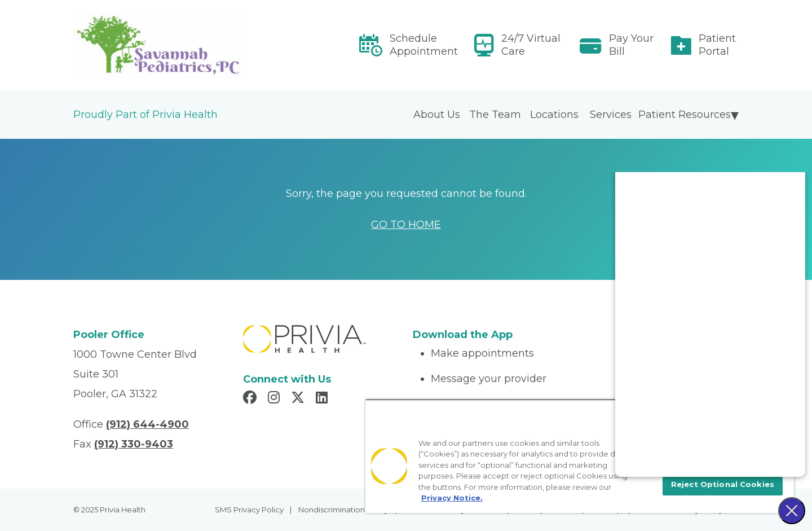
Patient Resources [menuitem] (685, 115)
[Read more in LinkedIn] (323, 399)
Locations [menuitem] (554, 115)
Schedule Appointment (424, 45)
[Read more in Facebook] (251, 399)
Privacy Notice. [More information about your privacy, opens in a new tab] (452, 498)
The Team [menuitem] (495, 115)
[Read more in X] (299, 399)
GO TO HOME (406, 225)
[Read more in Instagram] (275, 399)
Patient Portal (717, 45)
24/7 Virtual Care (531, 45)
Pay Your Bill (631, 45)
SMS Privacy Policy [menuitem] (249, 510)
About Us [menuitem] (437, 115)
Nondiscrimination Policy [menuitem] (343, 510)
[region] (580, 456)
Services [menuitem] (611, 115)
